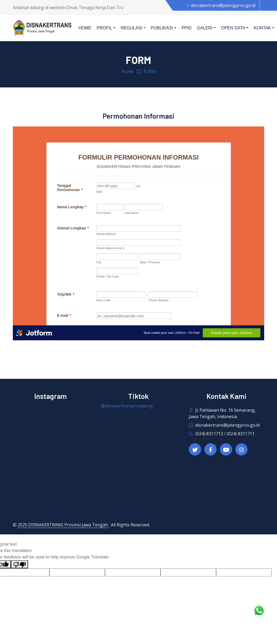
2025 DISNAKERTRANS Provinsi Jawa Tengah (63, 525)
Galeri (205, 28)
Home (85, 28)
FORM (150, 71)
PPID (187, 28)
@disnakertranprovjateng (127, 406)
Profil (104, 28)
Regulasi (132, 28)
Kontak (262, 28)
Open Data (233, 28)
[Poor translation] (19, 564)
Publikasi (162, 28)
